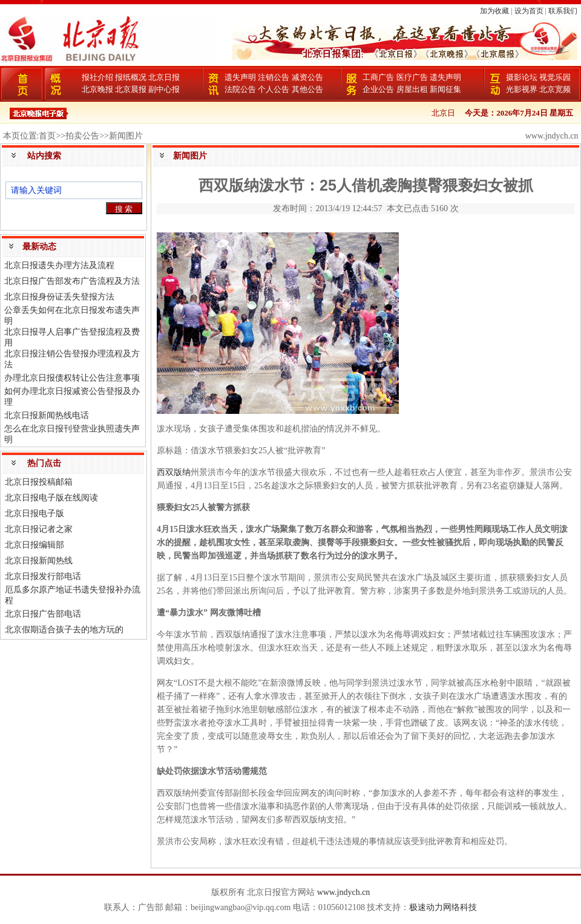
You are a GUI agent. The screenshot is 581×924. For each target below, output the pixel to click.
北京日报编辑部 (34, 545)
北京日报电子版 (34, 513)
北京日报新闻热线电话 (47, 415)
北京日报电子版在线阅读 (51, 498)
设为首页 (529, 11)
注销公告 (274, 77)
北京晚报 (97, 89)
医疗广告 (412, 77)
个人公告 (274, 89)
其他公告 (307, 89)
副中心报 (164, 89)
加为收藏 (494, 11)
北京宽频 (555, 89)
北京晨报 (131, 89)
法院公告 (240, 89)
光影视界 (522, 89)
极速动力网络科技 (443, 907)
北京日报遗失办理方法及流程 (59, 265)
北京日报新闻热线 (39, 561)
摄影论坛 (522, 77)
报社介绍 (97, 77)
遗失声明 (240, 77)
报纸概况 (131, 77)
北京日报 (164, 77)
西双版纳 (174, 472)
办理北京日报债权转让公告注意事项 (72, 378)
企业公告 (378, 89)
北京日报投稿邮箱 (39, 482)
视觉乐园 (555, 77)
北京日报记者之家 (39, 529)
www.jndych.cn (344, 892)
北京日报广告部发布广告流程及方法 (72, 281)
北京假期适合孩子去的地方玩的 (64, 630)
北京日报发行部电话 (43, 576)
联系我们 (563, 11)
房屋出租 (412, 89)
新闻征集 (445, 89)
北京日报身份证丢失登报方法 (59, 297)
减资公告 (307, 77)
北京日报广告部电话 (43, 614)
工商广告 (378, 77)
